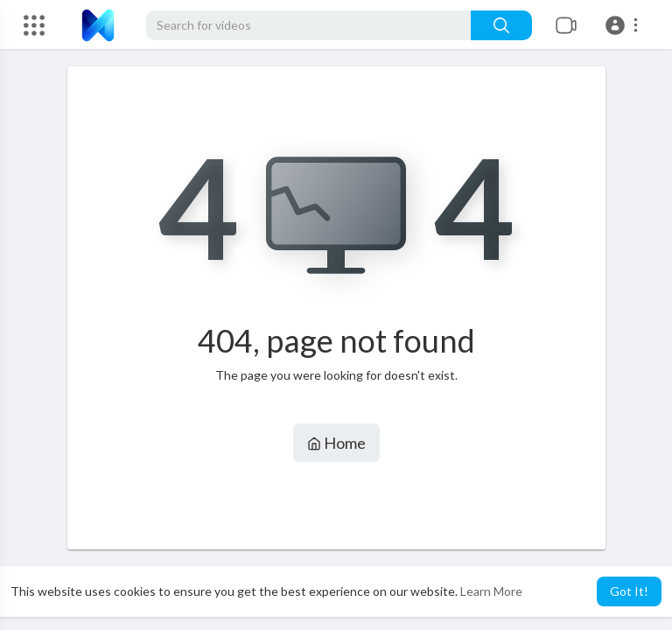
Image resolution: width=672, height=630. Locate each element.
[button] (624, 25)
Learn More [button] (491, 591)
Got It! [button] (629, 591)
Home (336, 443)
